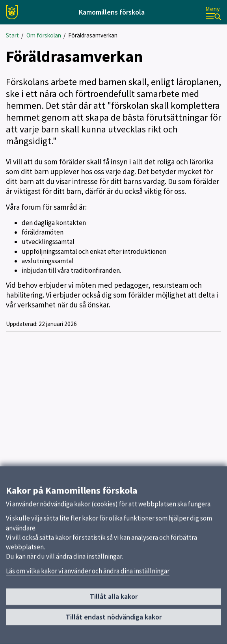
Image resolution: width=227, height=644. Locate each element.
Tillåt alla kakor (114, 601)
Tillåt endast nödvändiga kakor (114, 621)
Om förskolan (44, 35)
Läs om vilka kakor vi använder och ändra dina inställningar (88, 575)
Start (12, 35)
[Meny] (213, 12)
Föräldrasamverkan (93, 35)
